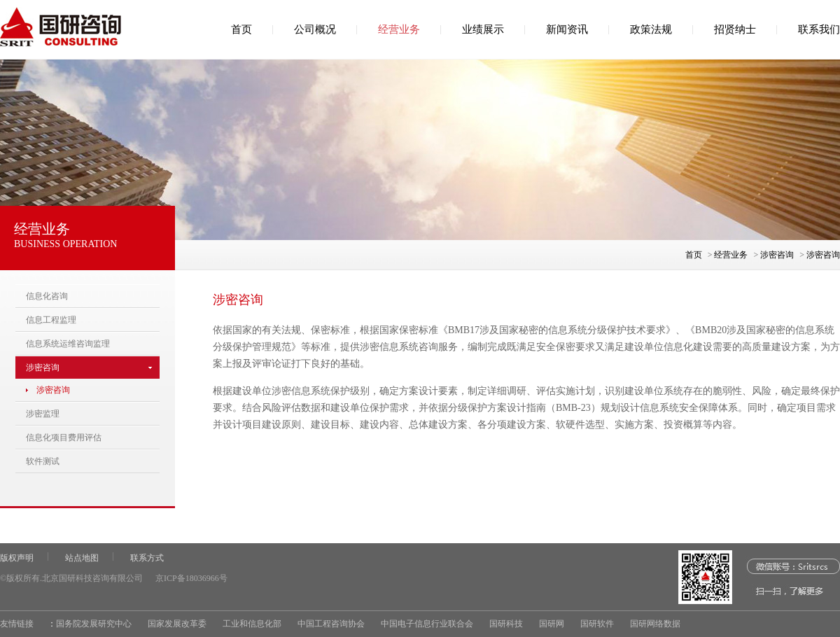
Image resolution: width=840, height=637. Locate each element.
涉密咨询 (777, 255)
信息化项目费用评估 (64, 437)
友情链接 (17, 624)
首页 (241, 29)
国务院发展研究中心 (94, 624)
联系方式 (147, 558)
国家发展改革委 (177, 624)
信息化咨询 (47, 296)
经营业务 (399, 29)
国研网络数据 (655, 624)
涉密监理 (43, 414)
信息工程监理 (51, 320)
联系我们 (819, 29)
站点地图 (82, 558)
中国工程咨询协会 (331, 624)
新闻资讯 (567, 29)
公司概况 (315, 29)
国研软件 (597, 624)
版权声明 (17, 558)
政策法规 (651, 29)
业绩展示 (483, 29)
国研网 (552, 624)
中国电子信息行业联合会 (427, 624)
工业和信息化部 (252, 624)
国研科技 (506, 624)
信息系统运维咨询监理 (68, 344)
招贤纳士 (735, 29)
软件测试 (43, 461)
